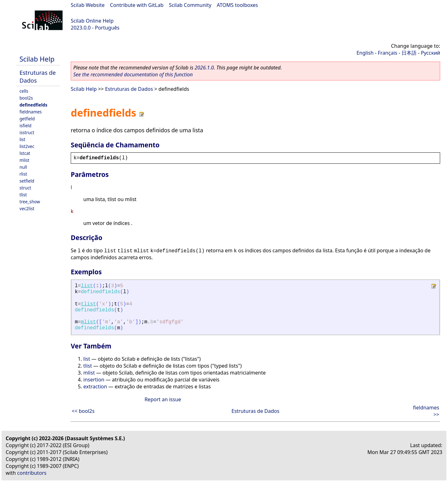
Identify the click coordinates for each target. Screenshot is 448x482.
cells (24, 91)
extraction (95, 386)
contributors (32, 473)
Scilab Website (88, 5)
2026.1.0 (204, 68)
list (22, 139)
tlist (23, 195)
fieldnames (31, 112)
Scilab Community (190, 5)
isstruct (27, 132)
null (23, 167)
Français (388, 53)
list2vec (27, 146)
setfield (27, 181)
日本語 (409, 53)
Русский (431, 53)
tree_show (30, 202)
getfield (27, 119)
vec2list (27, 208)
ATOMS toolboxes (238, 5)
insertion (94, 380)
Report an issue (163, 399)
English (365, 53)
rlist (23, 174)
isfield (25, 126)
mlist (24, 160)
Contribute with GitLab (137, 5)
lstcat (25, 153)
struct (25, 188)
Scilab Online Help (92, 21)
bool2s (26, 98)
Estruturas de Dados (129, 89)
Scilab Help (37, 59)
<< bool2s (83, 411)
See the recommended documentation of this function (133, 74)
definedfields (33, 105)
